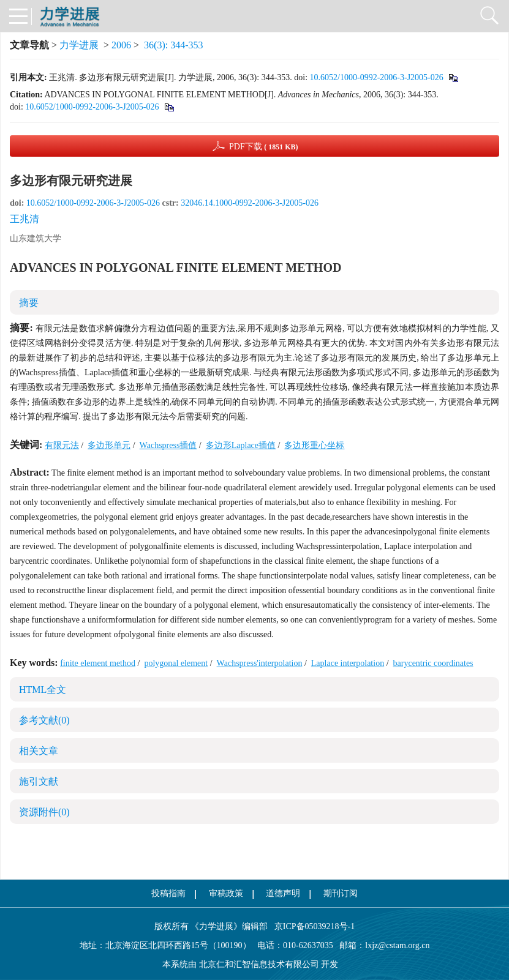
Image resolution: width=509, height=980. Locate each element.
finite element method (98, 663)
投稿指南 (168, 893)
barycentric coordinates (433, 663)
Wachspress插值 (168, 445)
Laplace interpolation (348, 663)
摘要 (29, 303)
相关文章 (39, 751)
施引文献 (39, 781)
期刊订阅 (341, 893)
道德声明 (283, 893)
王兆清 (25, 219)
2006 (121, 45)
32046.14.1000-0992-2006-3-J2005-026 (250, 203)
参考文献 (44, 720)
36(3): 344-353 (173, 45)
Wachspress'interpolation (260, 663)
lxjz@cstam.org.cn (397, 945)
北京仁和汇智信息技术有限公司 (259, 964)
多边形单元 (109, 445)
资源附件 (44, 812)
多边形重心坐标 (314, 445)
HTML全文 (43, 690)
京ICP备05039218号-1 (311, 926)
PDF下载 (264, 147)
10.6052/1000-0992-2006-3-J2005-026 (377, 77)
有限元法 (62, 445)
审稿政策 (226, 893)
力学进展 (79, 45)
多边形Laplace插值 (241, 445)
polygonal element (176, 663)
